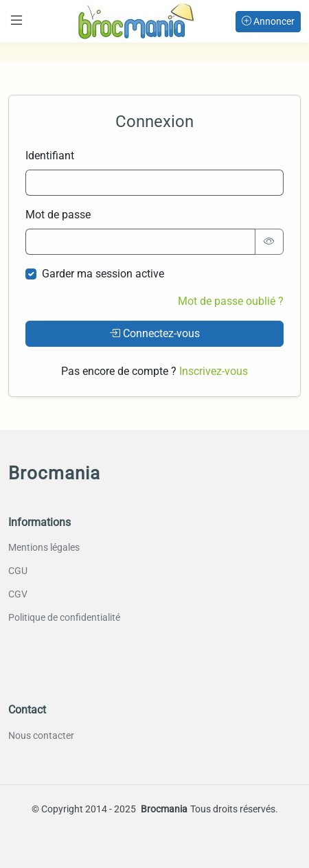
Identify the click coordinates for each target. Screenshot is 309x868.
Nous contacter (41, 735)
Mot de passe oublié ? (231, 301)
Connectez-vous (154, 333)
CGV (18, 594)
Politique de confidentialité (64, 617)
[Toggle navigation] (16, 20)
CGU (18, 571)
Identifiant (50, 156)
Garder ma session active (103, 274)
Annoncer (268, 21)
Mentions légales (44, 547)
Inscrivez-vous (214, 371)
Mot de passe (58, 215)
